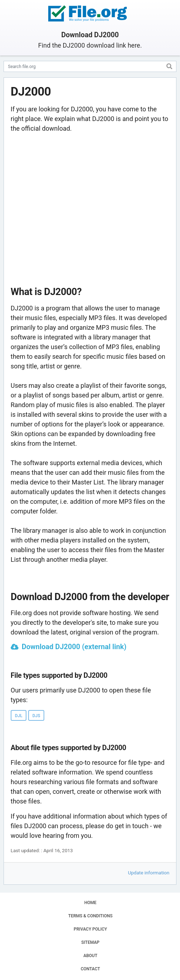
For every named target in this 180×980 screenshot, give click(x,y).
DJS (36, 716)
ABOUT (90, 956)
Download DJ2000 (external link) (74, 647)
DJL (19, 716)
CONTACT (90, 969)
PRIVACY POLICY (90, 929)
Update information (149, 873)
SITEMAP (90, 942)
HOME (90, 903)
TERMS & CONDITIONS (90, 916)
